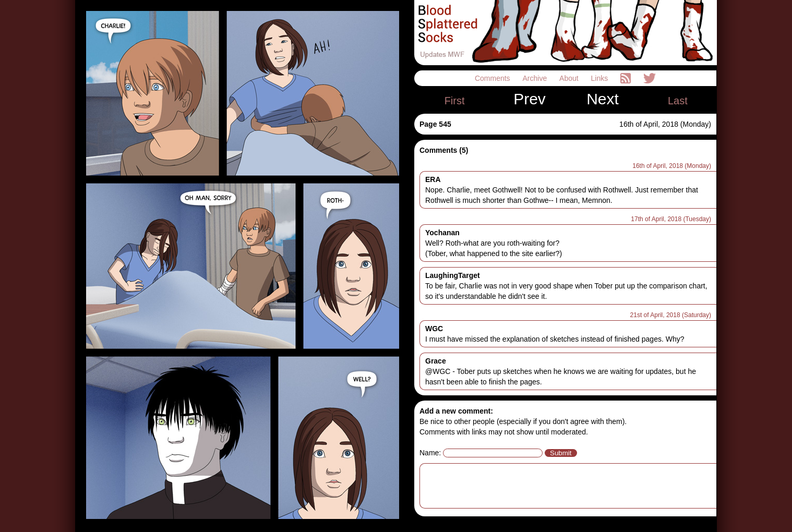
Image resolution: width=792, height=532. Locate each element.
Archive (536, 78)
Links (601, 78)
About (570, 78)
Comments (494, 78)
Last (678, 101)
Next (603, 99)
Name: (430, 453)
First (455, 101)
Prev (530, 99)
